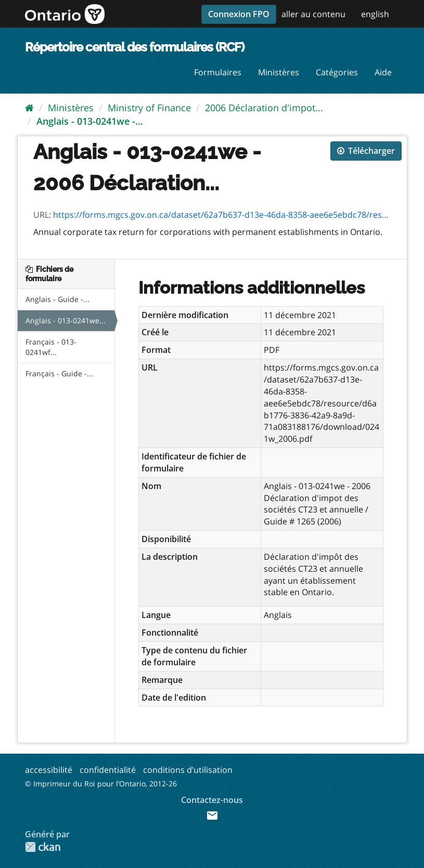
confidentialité (108, 770)
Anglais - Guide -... (57, 299)
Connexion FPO (239, 14)
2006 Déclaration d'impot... (264, 108)
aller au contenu (313, 14)
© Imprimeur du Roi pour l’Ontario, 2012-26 (101, 784)
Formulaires (218, 72)
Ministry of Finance (149, 108)
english (375, 14)
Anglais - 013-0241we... (66, 320)
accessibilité (49, 770)
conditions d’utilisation (188, 770)
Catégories (337, 72)
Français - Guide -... (59, 373)
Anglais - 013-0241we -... (90, 121)
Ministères (279, 72)
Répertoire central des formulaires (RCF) (134, 47)
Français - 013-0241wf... (51, 347)
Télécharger (366, 151)
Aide (383, 72)
